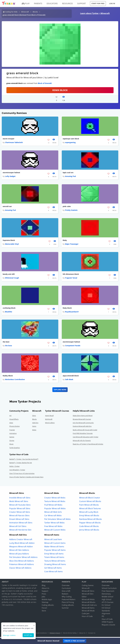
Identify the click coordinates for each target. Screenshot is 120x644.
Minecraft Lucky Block (89, 513)
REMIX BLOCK (60, 90)
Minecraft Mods (88, 611)
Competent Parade (73, 346)
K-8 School (106, 609)
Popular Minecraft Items (55, 551)
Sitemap (45, 603)
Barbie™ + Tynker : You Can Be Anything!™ (24, 460)
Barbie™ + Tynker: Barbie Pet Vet (21, 464)
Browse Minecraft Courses (82, 420)
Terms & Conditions (40, 634)
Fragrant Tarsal (71, 278)
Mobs (34, 431)
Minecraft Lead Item (53, 540)
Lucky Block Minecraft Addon (22, 544)
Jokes (11, 424)
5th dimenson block (71, 275)
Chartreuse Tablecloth (14, 143)
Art (10, 416)
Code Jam (86, 614)
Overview (66, 586)
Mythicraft (49, 420)
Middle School (107, 597)
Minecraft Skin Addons (19, 551)
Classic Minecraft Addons (20, 569)
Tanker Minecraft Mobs (54, 523)
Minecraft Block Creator (90, 499)
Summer (65, 609)
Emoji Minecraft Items (54, 554)
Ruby (65, 241)
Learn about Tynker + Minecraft (95, 13)
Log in (112, 3)
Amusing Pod (70, 176)
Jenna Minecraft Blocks (89, 531)
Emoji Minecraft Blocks (89, 516)
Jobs (43, 597)
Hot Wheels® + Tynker (17, 471)
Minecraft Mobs (88, 600)
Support (45, 592)
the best (6, 343)
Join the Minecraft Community (83, 424)
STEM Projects (107, 623)
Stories (12, 441)
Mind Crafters (50, 424)
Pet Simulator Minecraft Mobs (57, 520)
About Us (45, 589)
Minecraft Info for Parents (82, 441)
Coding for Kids (11, 12)
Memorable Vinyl (12, 244)
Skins (34, 416)
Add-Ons (35, 424)
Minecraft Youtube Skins (20, 506)
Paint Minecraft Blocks (89, 506)
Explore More (60, 390)
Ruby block (67, 309)
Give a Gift (66, 592)
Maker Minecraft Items (54, 547)
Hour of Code (87, 617)
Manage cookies (9, 635)
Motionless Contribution (15, 380)
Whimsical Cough (12, 278)
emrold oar (7, 207)
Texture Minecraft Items (55, 562)
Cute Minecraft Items (53, 572)
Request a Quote (108, 625)
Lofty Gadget (10, 176)
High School (107, 600)
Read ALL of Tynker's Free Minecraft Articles (88, 445)
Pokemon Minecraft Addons (22, 565)
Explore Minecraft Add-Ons (82, 427)
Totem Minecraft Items (54, 558)
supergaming (70, 143)
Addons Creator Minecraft (21, 540)
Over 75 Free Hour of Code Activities (22, 474)
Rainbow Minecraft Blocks (91, 520)
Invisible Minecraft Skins (20, 499)
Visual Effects (14, 420)
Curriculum (66, 589)
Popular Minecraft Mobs (55, 509)
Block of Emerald (45, 83)
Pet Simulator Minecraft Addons (23, 558)
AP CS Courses (108, 603)
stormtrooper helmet (11, 173)
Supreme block (9, 241)
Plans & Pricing (68, 603)
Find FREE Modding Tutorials (83, 434)
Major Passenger (72, 244)
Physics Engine (14, 427)
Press (44, 595)
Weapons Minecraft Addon (21, 547)
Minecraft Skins (88, 592)
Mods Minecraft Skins (19, 502)
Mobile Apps (47, 600)
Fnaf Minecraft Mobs (53, 506)
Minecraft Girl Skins (18, 527)
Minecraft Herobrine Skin (20, 531)
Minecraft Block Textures (90, 509)
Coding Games (88, 586)
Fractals (12, 431)
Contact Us (92, 634)
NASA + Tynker (14, 467)
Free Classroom (108, 592)
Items (34, 427)
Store (44, 611)
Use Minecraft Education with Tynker (86, 438)
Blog (44, 586)
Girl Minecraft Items (53, 569)
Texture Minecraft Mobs (55, 502)
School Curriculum (109, 589)
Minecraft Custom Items (55, 544)
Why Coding (67, 597)
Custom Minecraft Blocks (90, 502)
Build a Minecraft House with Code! (85, 431)
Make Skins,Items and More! (83, 416)
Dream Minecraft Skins (19, 520)
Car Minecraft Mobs (53, 516)
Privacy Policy (55, 634)
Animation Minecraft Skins (21, 523)
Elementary (106, 595)
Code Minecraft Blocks (89, 527)
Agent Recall (49, 416)
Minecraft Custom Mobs (55, 531)
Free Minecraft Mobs (53, 527)
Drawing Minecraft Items (55, 565)
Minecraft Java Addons (19, 554)
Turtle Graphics (15, 448)
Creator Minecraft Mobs (55, 499)
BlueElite (9, 312)
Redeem (65, 595)
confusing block (9, 309)
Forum (44, 609)
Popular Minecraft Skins (20, 509)
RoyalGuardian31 (72, 312)
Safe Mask (69, 380)
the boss (8, 346)
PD (103, 617)
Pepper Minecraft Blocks (90, 523)
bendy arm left (9, 275)
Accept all (28, 635)
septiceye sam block (71, 139)
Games (12, 438)
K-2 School (106, 606)
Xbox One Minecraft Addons (22, 562)
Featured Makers (69, 600)
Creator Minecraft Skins (20, 513)
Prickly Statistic (71, 210)
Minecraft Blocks (89, 603)
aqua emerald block (71, 376)
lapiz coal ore (68, 173)
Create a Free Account (75, 641)
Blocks (35, 12)
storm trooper (8, 139)
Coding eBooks (48, 606)
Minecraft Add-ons (89, 606)
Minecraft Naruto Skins (19, 516)
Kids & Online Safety (70, 634)
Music (11, 445)
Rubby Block (8, 376)
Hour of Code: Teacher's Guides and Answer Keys (26, 478)
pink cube (67, 207)
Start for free (98, 3)
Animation (13, 434)
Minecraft (25, 12)
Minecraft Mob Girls (53, 513)
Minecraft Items (88, 609)
